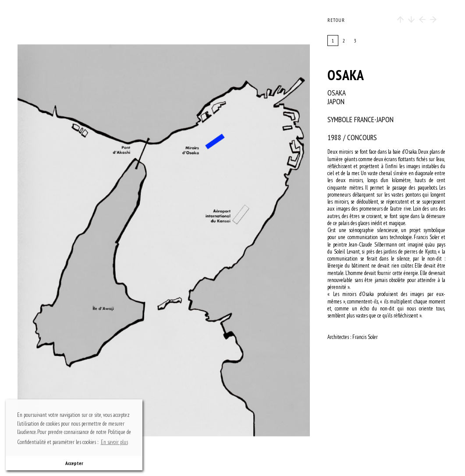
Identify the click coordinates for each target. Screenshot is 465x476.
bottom (168, 418)
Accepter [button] (74, 463)
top (168, 62)
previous (63, 240)
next (213, 240)
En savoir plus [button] (114, 442)
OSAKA (346, 75)
